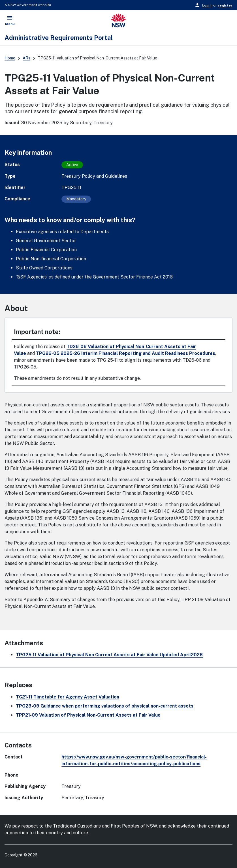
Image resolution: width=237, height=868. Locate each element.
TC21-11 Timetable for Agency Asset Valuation (68, 697)
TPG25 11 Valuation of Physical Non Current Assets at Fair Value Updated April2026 (109, 655)
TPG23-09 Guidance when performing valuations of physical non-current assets (105, 706)
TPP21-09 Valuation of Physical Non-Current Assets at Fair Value (88, 715)
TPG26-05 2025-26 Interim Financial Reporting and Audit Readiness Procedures (126, 353)
